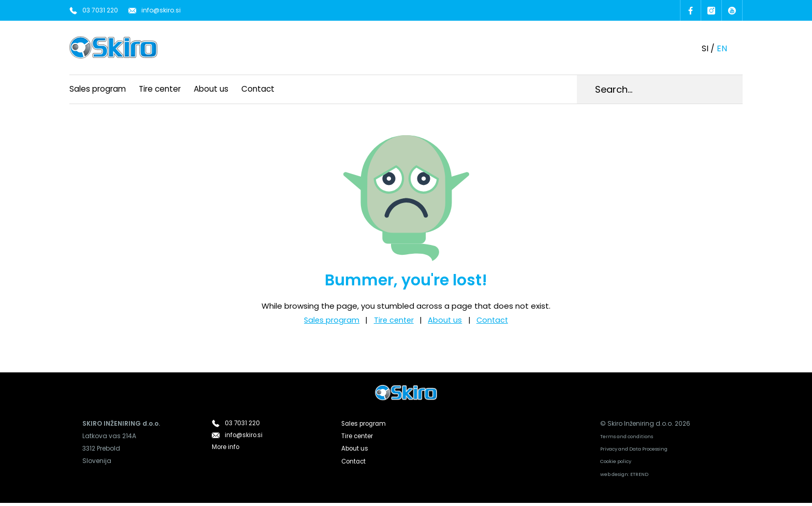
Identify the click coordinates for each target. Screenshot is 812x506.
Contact (258, 89)
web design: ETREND (625, 477)
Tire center (160, 89)
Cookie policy (616, 464)
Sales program (98, 89)
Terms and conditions (628, 438)
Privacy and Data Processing (636, 451)
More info (226, 450)
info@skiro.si (161, 10)
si (705, 48)
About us (211, 89)
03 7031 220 (100, 10)
